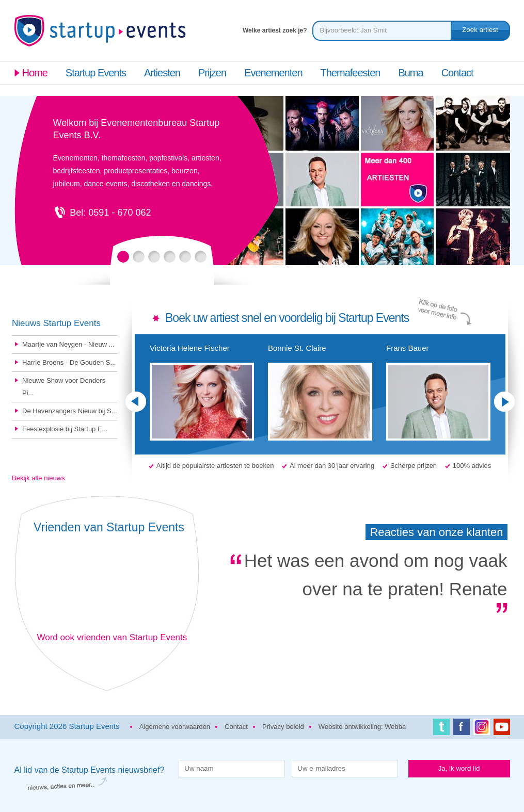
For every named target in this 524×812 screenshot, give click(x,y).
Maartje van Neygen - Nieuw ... (68, 344)
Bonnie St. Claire (320, 392)
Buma (410, 73)
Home (35, 73)
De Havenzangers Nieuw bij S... (70, 411)
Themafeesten (351, 73)
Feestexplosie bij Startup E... (65, 429)
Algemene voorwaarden (175, 727)
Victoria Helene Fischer (202, 392)
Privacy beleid (283, 727)
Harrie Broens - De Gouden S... (69, 362)
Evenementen (273, 73)
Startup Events (96, 73)
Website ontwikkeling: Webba (362, 727)
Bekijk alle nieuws (38, 478)
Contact (457, 73)
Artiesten (162, 73)
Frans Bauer (438, 392)
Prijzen (212, 73)
